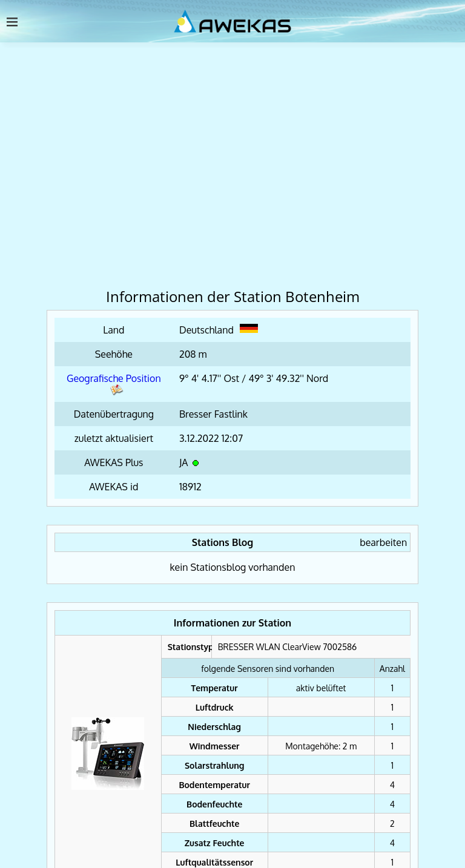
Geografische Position (114, 384)
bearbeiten (383, 542)
